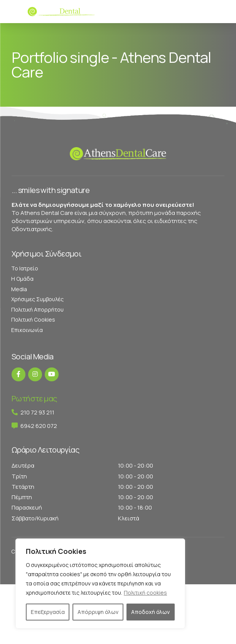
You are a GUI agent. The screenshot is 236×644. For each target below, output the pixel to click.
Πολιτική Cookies (33, 319)
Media (19, 289)
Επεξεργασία (48, 612)
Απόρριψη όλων (98, 612)
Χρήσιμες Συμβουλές (37, 299)
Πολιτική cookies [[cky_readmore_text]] (145, 593)
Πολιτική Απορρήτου (37, 309)
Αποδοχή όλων (150, 612)
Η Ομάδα (22, 279)
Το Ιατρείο (25, 268)
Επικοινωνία (27, 330)
